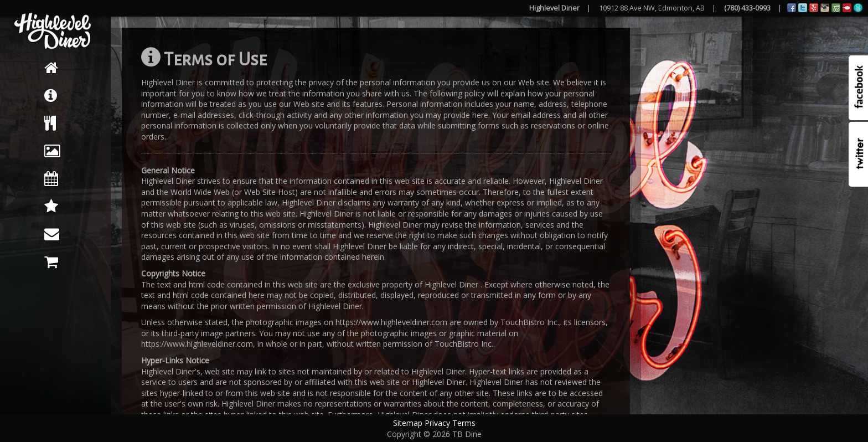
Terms (464, 423)
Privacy (437, 423)
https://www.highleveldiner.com (391, 322)
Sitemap (408, 423)
